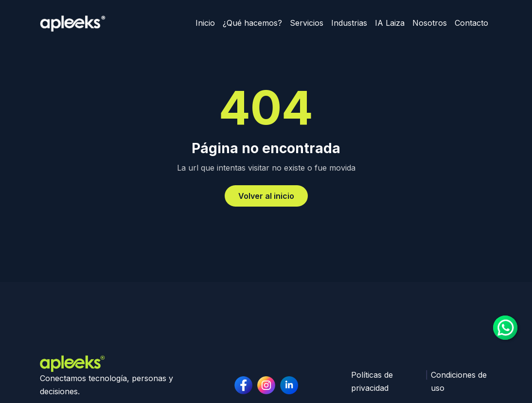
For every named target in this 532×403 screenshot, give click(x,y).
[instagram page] (289, 385)
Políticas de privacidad (372, 381)
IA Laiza (390, 23)
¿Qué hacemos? (252, 23)
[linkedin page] (266, 385)
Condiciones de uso (459, 381)
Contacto (471, 23)
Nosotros (430, 23)
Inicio (205, 23)
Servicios (307, 23)
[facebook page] (243, 385)
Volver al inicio (266, 196)
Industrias (349, 23)
